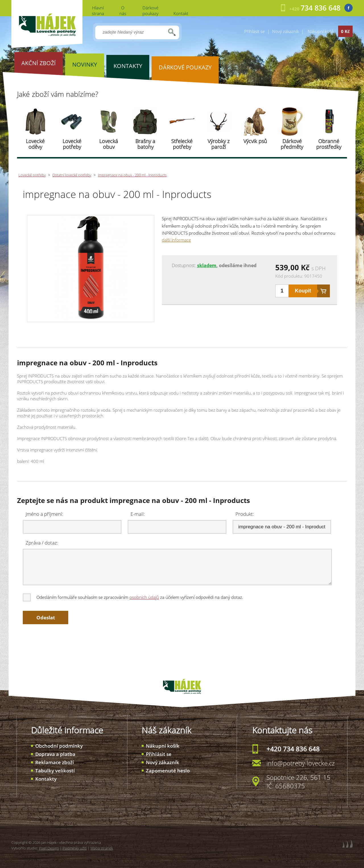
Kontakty (46, 779)
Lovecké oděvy (35, 144)
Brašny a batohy (145, 144)
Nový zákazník (286, 31)
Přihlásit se (255, 31)
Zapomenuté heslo (168, 771)
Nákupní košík (163, 746)
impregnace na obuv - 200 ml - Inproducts (132, 175)
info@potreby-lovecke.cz (301, 763)
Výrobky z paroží (219, 144)
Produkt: (245, 514)
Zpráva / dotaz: (42, 543)
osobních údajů (144, 597)
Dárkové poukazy (150, 11)
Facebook (349, 8)
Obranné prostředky (329, 144)
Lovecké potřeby (72, 144)
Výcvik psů (255, 141)
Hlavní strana (98, 11)
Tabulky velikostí (55, 771)
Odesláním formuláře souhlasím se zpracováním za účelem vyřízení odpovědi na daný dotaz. (133, 597)
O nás (123, 11)
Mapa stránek (102, 848)
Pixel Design (49, 848)
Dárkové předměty (292, 144)
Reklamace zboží (55, 762)
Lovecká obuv (109, 144)
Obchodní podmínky (59, 746)
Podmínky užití (75, 848)
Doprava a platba (55, 754)
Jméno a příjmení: (44, 514)
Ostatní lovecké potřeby (72, 175)
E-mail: (138, 514)
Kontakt (181, 13)
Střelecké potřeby (182, 144)
